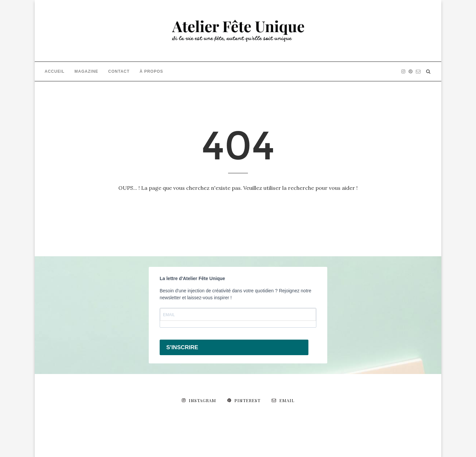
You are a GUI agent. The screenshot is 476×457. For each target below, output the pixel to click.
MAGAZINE (86, 71)
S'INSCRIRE (182, 347)
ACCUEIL (55, 71)
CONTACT (119, 71)
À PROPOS (151, 71)
